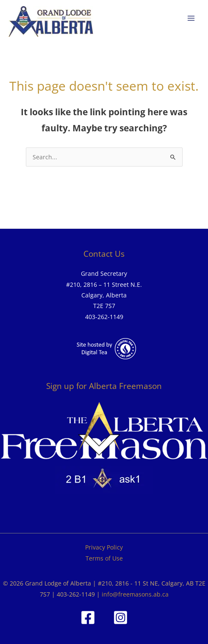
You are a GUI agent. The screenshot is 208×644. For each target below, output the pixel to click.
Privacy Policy (104, 547)
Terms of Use (104, 558)
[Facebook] (88, 618)
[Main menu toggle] (191, 18)
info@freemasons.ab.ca (135, 594)
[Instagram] (121, 618)
